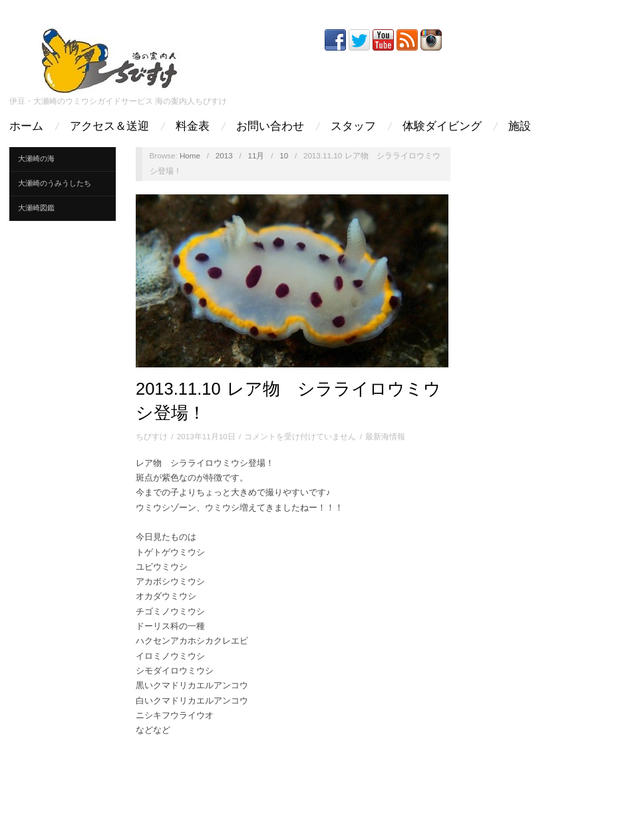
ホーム (26, 126)
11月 (256, 155)
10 (284, 155)
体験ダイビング (442, 126)
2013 (224, 155)
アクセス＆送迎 (109, 126)
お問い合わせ (270, 126)
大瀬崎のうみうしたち (55, 183)
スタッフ (353, 126)
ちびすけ (152, 436)
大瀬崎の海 (36, 158)
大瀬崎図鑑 (36, 208)
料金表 (193, 126)
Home (190, 155)
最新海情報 (385, 436)
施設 (520, 126)
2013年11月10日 (206, 436)
